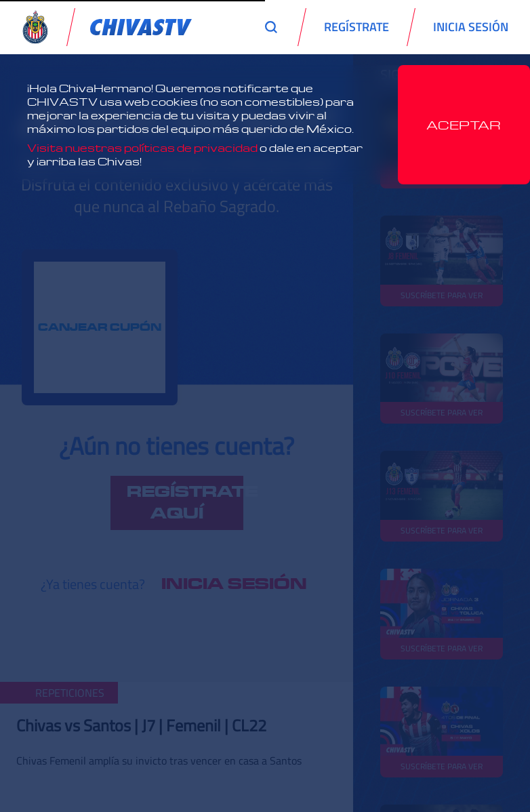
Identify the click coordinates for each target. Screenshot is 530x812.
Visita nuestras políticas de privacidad (142, 148)
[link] (141, 27)
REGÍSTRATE (356, 27)
